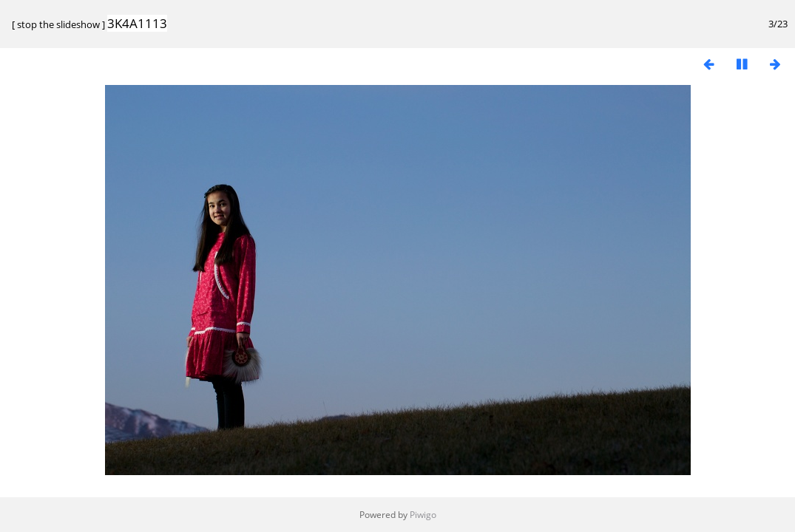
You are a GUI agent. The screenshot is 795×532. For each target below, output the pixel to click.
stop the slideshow (58, 24)
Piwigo (423, 515)
